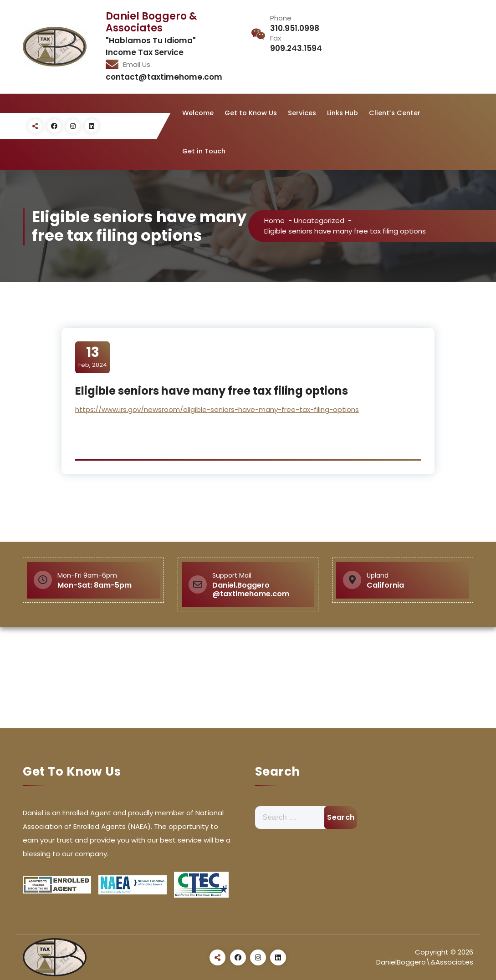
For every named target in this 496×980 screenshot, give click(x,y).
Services (302, 113)
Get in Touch (204, 151)
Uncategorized (319, 221)
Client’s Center (395, 113)
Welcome (198, 113)
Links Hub (343, 113)
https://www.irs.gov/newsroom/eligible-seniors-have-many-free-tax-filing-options (217, 409)
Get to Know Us (251, 113)
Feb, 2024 (93, 357)
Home (274, 221)
